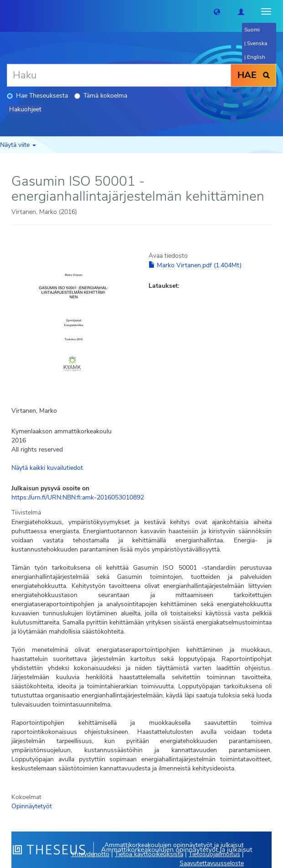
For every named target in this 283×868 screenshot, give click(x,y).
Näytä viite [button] (18, 145)
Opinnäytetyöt (32, 806)
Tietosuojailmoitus (214, 854)
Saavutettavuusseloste (212, 863)
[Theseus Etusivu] (7, 11)
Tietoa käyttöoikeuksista (149, 854)
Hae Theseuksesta (37, 96)
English (256, 57)
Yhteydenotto (90, 854)
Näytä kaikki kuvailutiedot (47, 468)
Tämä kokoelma (101, 96)
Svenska (257, 43)
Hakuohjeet (25, 109)
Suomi (252, 30)
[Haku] (119, 75)
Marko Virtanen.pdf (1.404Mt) (195, 265)
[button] (217, 11)
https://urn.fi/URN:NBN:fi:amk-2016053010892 (78, 497)
